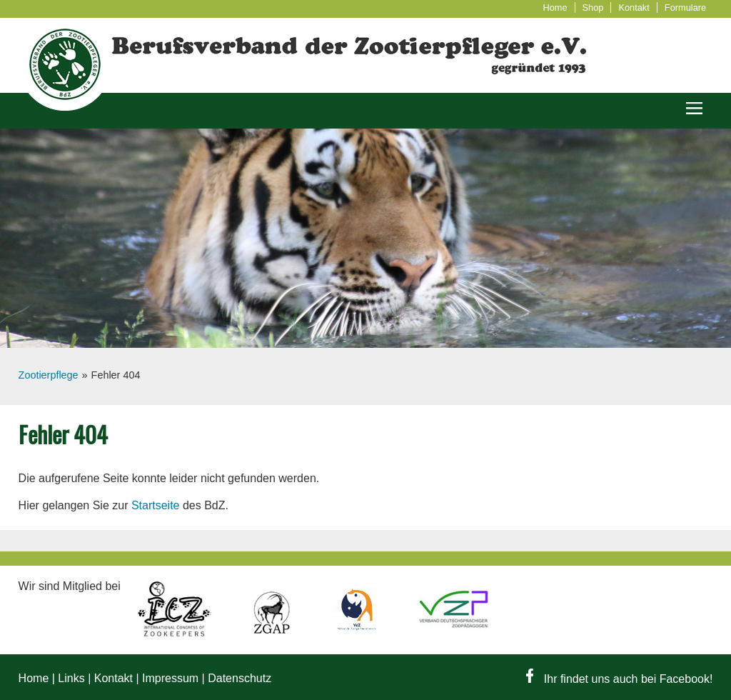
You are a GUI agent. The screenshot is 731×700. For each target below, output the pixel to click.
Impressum (170, 678)
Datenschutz (240, 678)
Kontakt (634, 7)
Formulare (685, 7)
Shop (593, 7)
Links (71, 678)
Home (555, 7)
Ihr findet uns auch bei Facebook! (619, 679)
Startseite (156, 505)
